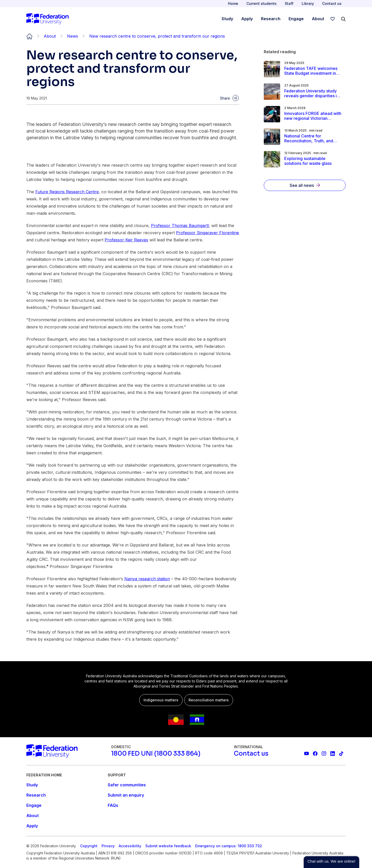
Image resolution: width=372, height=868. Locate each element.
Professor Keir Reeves (126, 240)
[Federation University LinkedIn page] (333, 754)
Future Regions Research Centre (67, 192)
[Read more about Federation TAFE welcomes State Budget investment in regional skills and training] (313, 71)
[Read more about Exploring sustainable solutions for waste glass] (313, 161)
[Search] (343, 19)
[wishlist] (333, 19)
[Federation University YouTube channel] (307, 754)
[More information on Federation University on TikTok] (341, 754)
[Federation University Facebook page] (315, 754)
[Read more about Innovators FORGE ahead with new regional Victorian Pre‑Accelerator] (313, 116)
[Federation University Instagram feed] (324, 754)
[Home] (47, 19)
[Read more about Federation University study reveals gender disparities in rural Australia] (313, 93)
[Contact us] (251, 754)
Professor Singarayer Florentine (207, 233)
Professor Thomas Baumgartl (180, 226)
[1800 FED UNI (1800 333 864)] (156, 754)
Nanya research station (147, 579)
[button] (331, 862)
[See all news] (305, 185)
